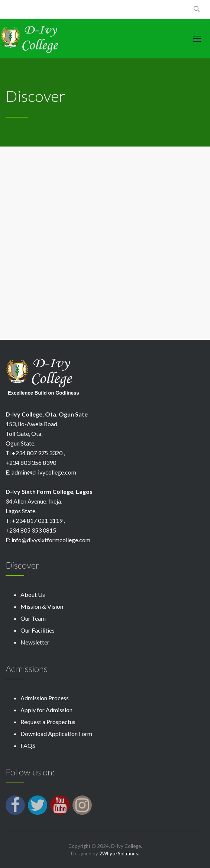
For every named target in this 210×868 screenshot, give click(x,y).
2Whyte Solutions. (119, 853)
